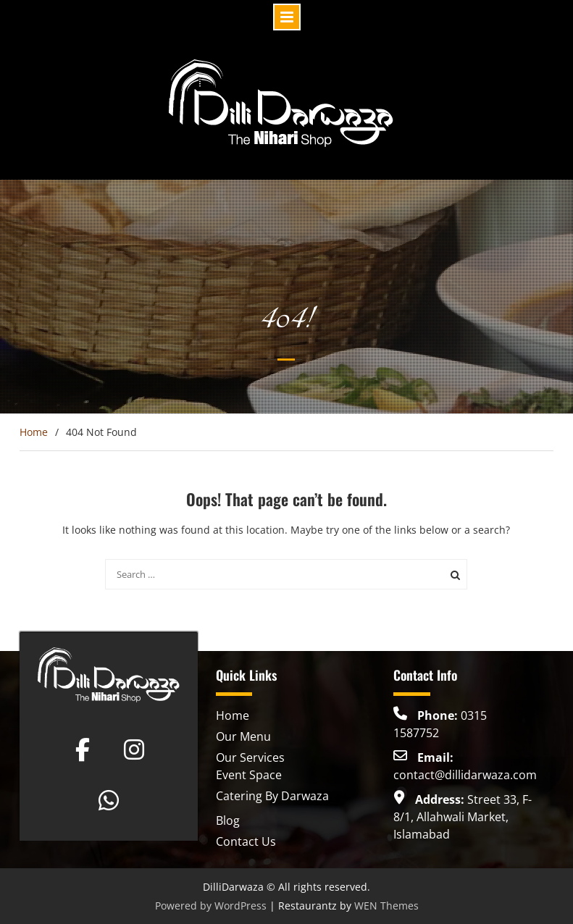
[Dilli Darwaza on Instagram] (134, 749)
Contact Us (246, 841)
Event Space (249, 775)
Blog (228, 820)
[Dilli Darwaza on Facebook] (83, 749)
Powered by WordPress (211, 906)
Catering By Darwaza (272, 796)
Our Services (250, 757)
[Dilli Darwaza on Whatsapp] (109, 800)
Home (233, 715)
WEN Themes (386, 906)
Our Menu (243, 736)
